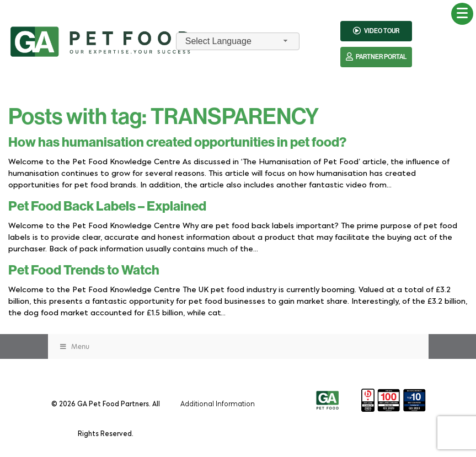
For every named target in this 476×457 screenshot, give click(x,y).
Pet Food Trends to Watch (84, 270)
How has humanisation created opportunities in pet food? (177, 142)
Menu (74, 346)
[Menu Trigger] (462, 14)
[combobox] (238, 42)
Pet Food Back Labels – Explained (107, 206)
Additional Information (218, 403)
